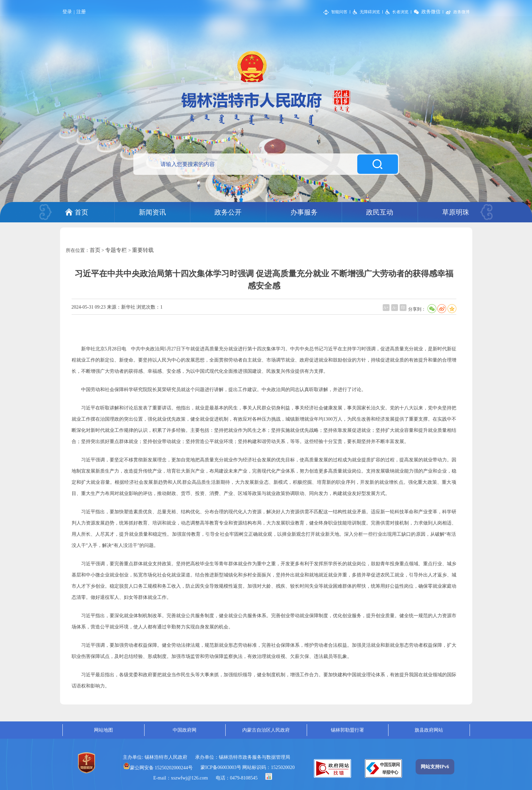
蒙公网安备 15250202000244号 (158, 768)
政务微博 (461, 12)
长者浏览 (400, 12)
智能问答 (339, 12)
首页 (95, 250)
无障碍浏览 (370, 12)
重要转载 (143, 250)
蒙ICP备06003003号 (221, 767)
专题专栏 (116, 250)
